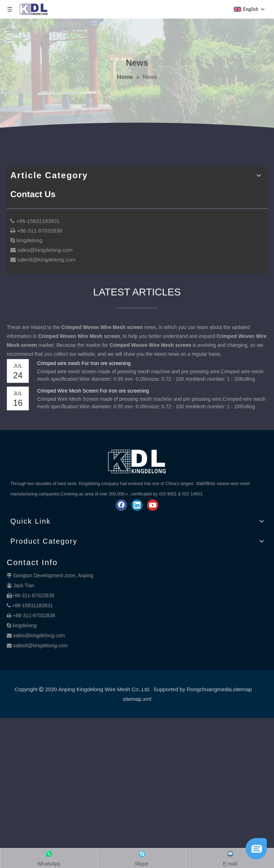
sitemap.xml (137, 699)
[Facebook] (121, 505)
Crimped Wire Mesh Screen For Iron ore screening (93, 391)
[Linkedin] (137, 505)
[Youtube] (153, 505)
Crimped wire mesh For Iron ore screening (84, 363)
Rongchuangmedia (209, 689)
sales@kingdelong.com (39, 635)
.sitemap (242, 689)
